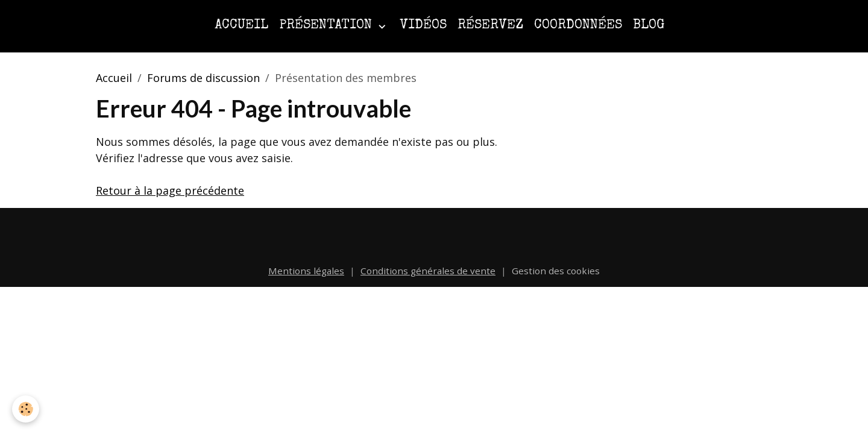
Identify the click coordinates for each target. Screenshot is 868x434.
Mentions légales (306, 271)
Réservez (490, 26)
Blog (649, 26)
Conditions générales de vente (428, 271)
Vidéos (423, 26)
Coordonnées (578, 26)
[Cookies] (26, 409)
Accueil (241, 26)
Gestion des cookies (556, 271)
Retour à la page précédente (170, 190)
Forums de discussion (203, 78)
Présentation (327, 26)
